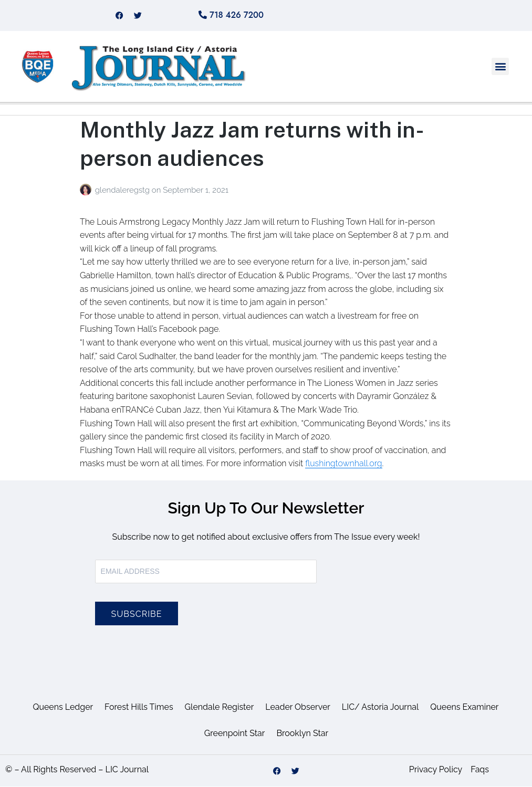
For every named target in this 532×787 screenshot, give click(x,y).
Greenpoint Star (235, 734)
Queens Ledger (63, 707)
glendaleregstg (123, 191)
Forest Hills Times (139, 707)
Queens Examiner (465, 707)
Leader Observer (298, 707)
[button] (500, 67)
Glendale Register (219, 707)
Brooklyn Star (302, 734)
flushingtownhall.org (344, 464)
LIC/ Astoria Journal (380, 707)
